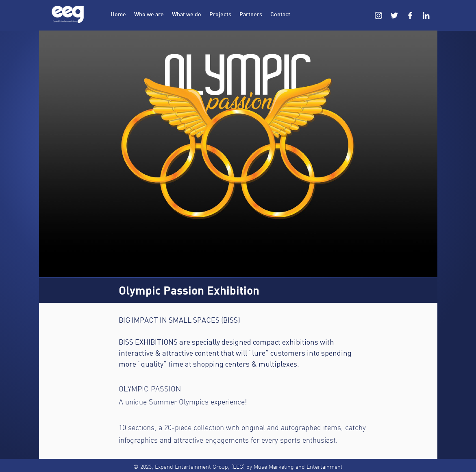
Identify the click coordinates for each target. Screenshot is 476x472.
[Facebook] (410, 15)
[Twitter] (394, 15)
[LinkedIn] (426, 15)
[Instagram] (378, 15)
